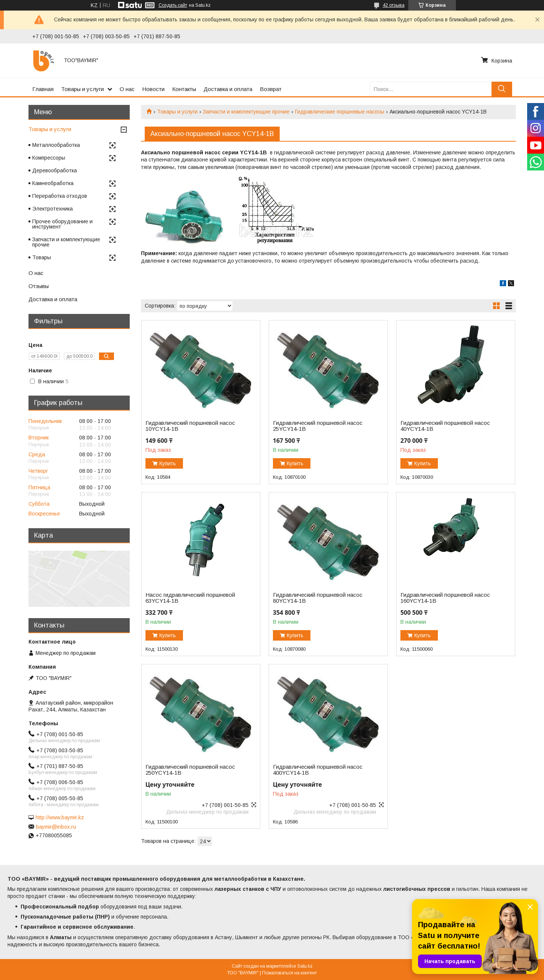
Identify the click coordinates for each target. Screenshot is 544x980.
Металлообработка (56, 145)
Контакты (184, 89)
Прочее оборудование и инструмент (62, 224)
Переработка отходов (60, 196)
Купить (168, 463)
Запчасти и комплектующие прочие (246, 112)
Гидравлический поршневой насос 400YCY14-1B (318, 770)
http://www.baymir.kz (60, 817)
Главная (43, 89)
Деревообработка (55, 170)
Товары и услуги (82, 89)
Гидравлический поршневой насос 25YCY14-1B (318, 426)
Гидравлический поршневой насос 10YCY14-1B (190, 426)
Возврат (271, 89)
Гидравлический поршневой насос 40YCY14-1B (445, 426)
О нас (127, 89)
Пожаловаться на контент (289, 973)
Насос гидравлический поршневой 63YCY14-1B (190, 598)
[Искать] (502, 89)
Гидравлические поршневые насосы (340, 112)
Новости (153, 89)
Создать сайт (173, 5)
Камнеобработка (53, 183)
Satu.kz (305, 966)
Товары (42, 257)
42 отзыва (394, 5)
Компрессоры (49, 158)
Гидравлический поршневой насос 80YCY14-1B (318, 598)
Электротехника (52, 209)
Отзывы (39, 286)
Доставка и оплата (228, 89)
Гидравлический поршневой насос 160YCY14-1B (445, 598)
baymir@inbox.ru (56, 827)
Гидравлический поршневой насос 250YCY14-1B (190, 770)
